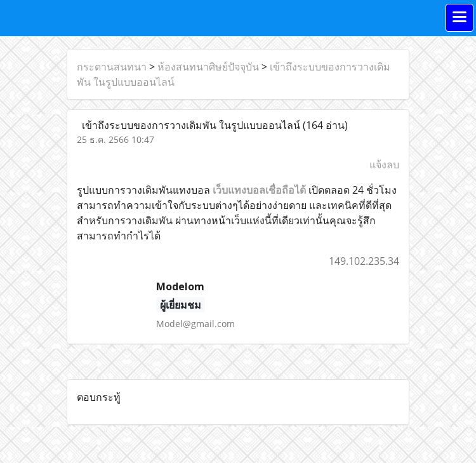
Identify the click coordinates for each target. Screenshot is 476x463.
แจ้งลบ (384, 164)
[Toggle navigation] (459, 18)
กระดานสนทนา (112, 67)
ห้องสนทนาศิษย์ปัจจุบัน (208, 67)
